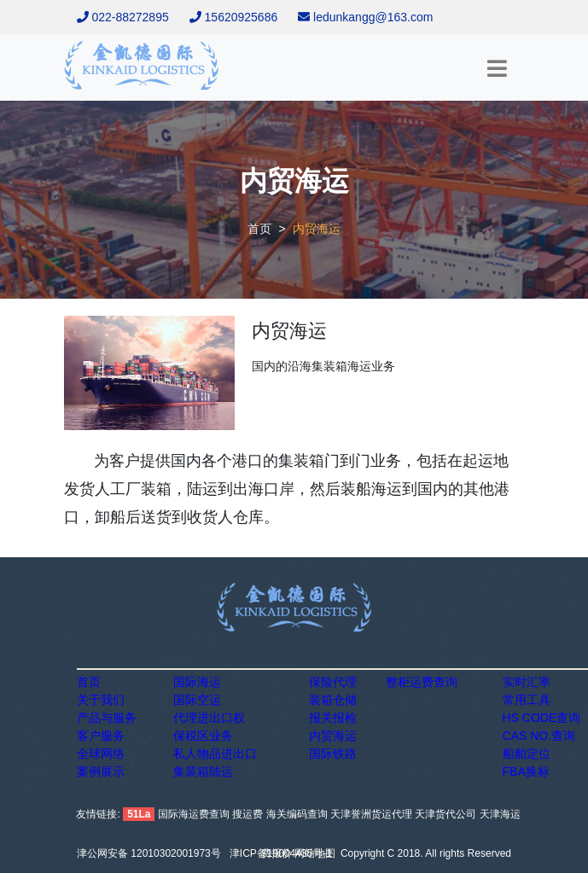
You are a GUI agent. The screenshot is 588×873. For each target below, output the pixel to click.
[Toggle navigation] (501, 69)
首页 (259, 229)
